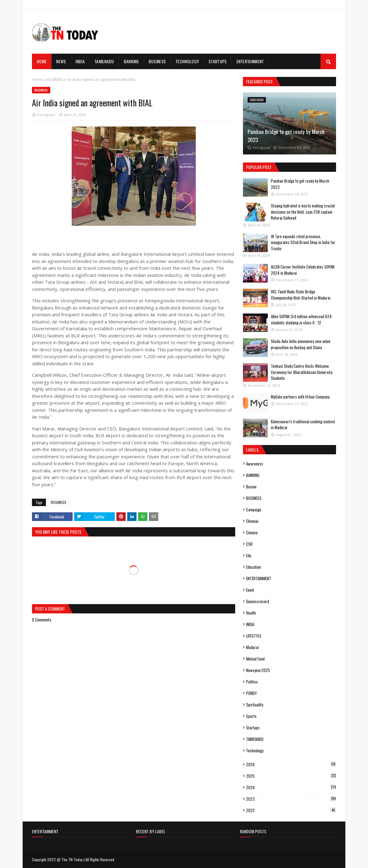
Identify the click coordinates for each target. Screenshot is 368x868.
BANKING (253, 475)
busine (251, 487)
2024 (291, 787)
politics (252, 682)
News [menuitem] (61, 61)
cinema (252, 532)
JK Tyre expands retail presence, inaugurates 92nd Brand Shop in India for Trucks (303, 242)
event (250, 590)
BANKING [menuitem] (131, 61)
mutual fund (255, 659)
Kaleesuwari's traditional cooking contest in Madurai (303, 425)
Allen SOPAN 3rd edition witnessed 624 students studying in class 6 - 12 (301, 319)
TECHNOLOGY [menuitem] (187, 61)
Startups (253, 728)
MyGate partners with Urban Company (300, 397)
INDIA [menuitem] (80, 61)
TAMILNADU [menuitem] (104, 61)
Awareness (255, 464)
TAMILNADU (255, 739)
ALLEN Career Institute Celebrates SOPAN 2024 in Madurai (303, 270)
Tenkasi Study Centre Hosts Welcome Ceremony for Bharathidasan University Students (302, 372)
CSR (249, 544)
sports (251, 716)
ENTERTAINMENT (259, 578)
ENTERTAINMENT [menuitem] (250, 61)
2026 (291, 764)
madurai (252, 647)
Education (254, 567)
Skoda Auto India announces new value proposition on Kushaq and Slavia (301, 344)
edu (249, 555)
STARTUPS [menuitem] (218, 61)
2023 (291, 799)
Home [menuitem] (42, 61)
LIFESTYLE (254, 636)
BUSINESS (55, 80)
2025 (291, 776)
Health (251, 613)
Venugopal (46, 115)
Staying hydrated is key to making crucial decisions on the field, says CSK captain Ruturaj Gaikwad (303, 212)
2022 (291, 810)
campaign (254, 510)
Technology (255, 750)
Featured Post (259, 81)
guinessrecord (258, 601)
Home (37, 80)
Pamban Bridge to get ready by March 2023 (286, 136)
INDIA (250, 624)
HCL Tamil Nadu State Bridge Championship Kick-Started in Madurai (301, 295)
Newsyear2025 (258, 670)
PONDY (251, 693)
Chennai (252, 521)
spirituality (255, 705)
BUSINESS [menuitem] (157, 61)
